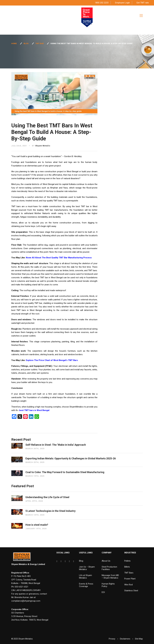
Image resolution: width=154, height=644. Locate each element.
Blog (26, 43)
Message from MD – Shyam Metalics (110, 577)
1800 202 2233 (102, 3)
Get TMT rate (143, 3)
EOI (103, 592)
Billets (127, 567)
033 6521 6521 (21, 587)
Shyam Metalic (43, 146)
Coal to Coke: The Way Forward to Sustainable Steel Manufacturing (65, 472)
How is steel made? (37, 525)
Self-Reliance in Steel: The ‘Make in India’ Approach (56, 445)
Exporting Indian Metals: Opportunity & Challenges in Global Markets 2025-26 (71, 458)
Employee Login (122, 3)
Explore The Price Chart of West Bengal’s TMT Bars (52, 360)
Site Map (139, 639)
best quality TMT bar (33, 303)
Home (14, 43)
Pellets (127, 561)
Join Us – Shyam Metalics (87, 568)
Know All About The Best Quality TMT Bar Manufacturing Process (59, 258)
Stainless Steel (131, 591)
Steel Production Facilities (109, 568)
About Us (106, 561)
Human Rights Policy (108, 585)
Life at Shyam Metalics (85, 577)
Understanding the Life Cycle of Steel (47, 497)
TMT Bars (129, 573)
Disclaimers (125, 639)
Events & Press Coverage (86, 585)
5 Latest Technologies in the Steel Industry (50, 511)
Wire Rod (128, 585)
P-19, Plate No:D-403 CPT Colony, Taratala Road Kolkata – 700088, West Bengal (26, 580)
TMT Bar (40, 43)
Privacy (112, 639)
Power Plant (130, 579)
